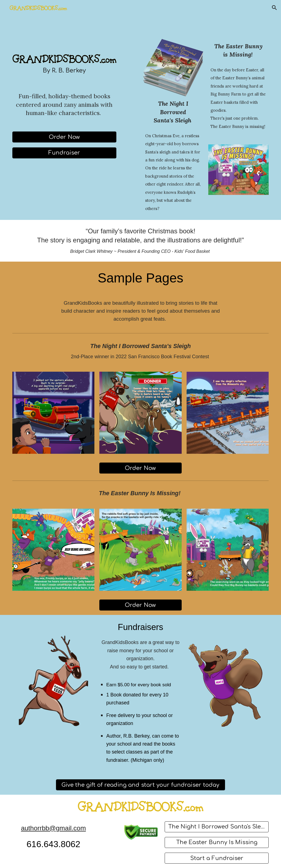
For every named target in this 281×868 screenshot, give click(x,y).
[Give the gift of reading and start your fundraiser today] (141, 785)
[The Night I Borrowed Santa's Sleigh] (217, 827)
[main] (64, 71)
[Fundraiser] (64, 153)
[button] (274, 8)
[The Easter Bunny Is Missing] (217, 842)
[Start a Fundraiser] (217, 858)
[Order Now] (64, 137)
